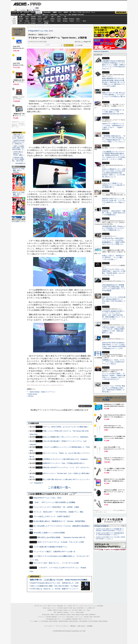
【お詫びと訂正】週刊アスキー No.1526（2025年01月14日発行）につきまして (110, 538)
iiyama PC (66, 608)
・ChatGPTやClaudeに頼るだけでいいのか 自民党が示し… (18, 142)
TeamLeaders (54, 15)
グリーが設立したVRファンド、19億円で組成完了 (52, 516)
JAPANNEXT (33, 23)
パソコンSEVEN (46, 17)
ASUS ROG (33, 19)
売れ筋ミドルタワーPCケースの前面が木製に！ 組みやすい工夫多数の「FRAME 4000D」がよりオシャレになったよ (114, 272)
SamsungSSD (45, 19)
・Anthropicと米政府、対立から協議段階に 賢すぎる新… (18, 159)
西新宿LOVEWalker (64, 621)
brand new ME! (80, 612)
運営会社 (73, 626)
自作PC (66, 12)
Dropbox (53, 21)
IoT (21, 12)
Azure (40, 21)
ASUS (59, 17)
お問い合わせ (81, 626)
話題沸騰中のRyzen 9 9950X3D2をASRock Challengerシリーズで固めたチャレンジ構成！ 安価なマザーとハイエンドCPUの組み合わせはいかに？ (114, 65)
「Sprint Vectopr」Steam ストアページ (42, 392)
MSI (53, 17)
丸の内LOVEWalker (93, 621)
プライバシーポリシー (62, 626)
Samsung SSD (46, 615)
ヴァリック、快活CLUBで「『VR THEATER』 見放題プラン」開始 (58, 512)
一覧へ (123, 526)
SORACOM (63, 615)
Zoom (84, 21)
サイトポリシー (49, 626)
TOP (36, 606)
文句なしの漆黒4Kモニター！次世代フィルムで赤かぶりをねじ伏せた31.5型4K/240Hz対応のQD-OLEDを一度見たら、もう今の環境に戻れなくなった (114, 173)
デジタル (34, 4)
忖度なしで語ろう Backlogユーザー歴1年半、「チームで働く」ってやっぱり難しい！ (113, 258)
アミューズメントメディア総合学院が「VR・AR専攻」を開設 (56, 507)
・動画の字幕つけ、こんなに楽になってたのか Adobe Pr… (18, 136)
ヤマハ (78, 21)
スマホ (79, 12)
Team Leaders (70, 617)
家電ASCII (30, 15)
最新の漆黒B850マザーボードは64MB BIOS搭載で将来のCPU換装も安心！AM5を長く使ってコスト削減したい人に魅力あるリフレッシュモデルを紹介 (114, 82)
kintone (33, 21)
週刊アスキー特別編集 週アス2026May (19, 170)
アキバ (74, 12)
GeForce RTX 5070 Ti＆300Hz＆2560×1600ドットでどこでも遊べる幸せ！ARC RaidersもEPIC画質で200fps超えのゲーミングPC (114, 346)
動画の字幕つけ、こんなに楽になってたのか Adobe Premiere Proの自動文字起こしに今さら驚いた (68, 580)
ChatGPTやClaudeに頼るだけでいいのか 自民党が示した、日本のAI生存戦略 (59, 583)
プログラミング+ (63, 15)
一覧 (61, 45)
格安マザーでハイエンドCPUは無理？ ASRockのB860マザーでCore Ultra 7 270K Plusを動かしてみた (114, 300)
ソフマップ (40, 23)
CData (59, 21)
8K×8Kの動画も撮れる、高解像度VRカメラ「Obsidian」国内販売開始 (59, 521)
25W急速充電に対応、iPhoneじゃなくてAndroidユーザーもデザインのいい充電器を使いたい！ (114, 228)
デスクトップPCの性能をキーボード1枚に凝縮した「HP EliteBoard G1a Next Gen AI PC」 (114, 112)
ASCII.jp (20, 4)
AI (18, 12)
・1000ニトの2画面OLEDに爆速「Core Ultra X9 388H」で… (18, 148)
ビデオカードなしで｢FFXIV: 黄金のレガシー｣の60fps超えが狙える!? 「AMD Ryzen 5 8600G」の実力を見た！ (114, 389)
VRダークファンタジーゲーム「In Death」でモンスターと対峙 (60, 542)
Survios (31, 396)
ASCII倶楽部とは (20, 163)
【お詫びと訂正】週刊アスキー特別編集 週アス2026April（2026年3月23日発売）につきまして (110, 530)
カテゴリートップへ (85, 406)
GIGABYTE (40, 19)
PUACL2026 (81, 15)
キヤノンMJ (27, 23)
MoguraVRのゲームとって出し (39, 31)
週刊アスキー (46, 15)
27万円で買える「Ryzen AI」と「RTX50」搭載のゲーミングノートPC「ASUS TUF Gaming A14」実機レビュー (72, 589)
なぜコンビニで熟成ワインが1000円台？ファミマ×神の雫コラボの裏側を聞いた (113, 185)
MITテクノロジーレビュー (85, 619)
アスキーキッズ (15, 15)
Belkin (78, 19)
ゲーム (93, 12)
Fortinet (72, 21)
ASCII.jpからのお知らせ (101, 526)
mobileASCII (75, 619)
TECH (33, 12)
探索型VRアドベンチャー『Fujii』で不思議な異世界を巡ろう (64, 463)
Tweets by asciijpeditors (101, 51)
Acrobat (27, 21)
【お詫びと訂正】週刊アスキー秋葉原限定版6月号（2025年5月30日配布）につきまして (110, 534)
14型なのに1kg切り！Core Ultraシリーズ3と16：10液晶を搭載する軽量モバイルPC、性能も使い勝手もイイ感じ (113, 330)
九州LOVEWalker (83, 621)
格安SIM (23, 15)
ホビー (60, 12)
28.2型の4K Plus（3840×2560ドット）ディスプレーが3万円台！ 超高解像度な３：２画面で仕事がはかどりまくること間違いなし (114, 241)
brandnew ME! (46, 23)
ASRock (52, 19)
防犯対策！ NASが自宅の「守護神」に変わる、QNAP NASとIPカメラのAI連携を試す (114, 213)
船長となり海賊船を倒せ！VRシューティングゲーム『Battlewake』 (66, 437)
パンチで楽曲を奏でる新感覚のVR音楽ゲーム (50, 547)
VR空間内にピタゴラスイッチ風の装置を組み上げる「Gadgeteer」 (66, 459)
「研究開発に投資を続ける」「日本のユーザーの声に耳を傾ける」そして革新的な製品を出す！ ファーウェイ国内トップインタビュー (114, 139)
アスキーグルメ (38, 15)
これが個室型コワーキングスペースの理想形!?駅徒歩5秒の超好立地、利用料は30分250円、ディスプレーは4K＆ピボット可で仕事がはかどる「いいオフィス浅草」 (114, 155)
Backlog (65, 21)
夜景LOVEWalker (74, 621)
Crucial (59, 19)
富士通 (21, 17)
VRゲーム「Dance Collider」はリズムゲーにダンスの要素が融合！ (66, 427)
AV (71, 12)
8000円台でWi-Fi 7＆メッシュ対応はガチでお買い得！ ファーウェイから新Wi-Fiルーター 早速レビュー (114, 201)
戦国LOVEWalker (103, 621)
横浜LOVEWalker (54, 621)
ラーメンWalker (34, 621)
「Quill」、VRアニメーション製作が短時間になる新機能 (54, 502)
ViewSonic (72, 19)
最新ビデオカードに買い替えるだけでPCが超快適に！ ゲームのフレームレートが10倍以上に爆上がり (114, 96)
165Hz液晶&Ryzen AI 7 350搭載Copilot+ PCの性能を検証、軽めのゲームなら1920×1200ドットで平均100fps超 (114, 288)
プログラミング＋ (79, 617)
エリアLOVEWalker (44, 621)
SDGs (70, 15)
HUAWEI (65, 19)
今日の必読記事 (50, 619)
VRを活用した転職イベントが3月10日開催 (49, 533)
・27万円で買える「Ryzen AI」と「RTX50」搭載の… (18, 154)
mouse (27, 17)
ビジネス (26, 12)
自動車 (55, 12)
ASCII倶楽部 (121, 12)
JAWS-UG (55, 610)
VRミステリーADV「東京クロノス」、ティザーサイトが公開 (56, 563)
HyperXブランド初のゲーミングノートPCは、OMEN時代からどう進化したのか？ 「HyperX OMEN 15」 (113, 126)
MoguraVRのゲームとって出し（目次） (48, 498)
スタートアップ (86, 12)
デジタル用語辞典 (66, 619)
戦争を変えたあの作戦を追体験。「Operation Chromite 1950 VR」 (62, 537)
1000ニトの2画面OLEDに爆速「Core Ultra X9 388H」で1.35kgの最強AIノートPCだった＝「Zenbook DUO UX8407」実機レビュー (79, 586)
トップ (14, 12)
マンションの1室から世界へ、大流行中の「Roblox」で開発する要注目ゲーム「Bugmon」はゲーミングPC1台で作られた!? (114, 376)
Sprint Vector (33, 394)
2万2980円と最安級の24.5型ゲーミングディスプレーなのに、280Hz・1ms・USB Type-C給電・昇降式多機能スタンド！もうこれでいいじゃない (114, 315)
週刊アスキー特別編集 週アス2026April (19, 194)
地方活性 (74, 15)
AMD (27, 19)
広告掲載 (90, 626)
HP (65, 17)
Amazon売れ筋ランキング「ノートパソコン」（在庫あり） (18, 32)
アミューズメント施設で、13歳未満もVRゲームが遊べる (54, 551)
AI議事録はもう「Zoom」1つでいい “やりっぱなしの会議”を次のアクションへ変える (114, 362)
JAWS (21, 21)
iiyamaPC (33, 17)
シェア (48, 45)
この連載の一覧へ (59, 487)
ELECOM (21, 19)
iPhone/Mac (47, 12)
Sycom (40, 17)
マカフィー (21, 23)
